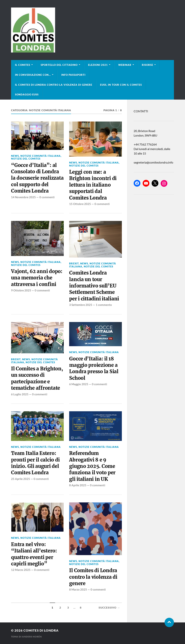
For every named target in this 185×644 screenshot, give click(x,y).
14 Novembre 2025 (23, 197)
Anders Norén (32, 637)
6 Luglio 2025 (20, 394)
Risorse (148, 65)
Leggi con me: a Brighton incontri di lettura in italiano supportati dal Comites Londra (93, 185)
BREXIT (74, 263)
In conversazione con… (33, 75)
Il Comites (23, 65)
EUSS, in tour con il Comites (121, 85)
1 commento (104, 305)
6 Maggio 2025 (79, 384)
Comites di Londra (41, 630)
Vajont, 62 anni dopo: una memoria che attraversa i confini (37, 278)
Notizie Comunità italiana (41, 156)
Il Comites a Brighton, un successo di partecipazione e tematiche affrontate (37, 378)
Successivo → (109, 608)
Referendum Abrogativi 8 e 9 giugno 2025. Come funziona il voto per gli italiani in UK (92, 466)
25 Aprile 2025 (21, 479)
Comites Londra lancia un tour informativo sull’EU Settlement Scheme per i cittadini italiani (94, 286)
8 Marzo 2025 (78, 589)
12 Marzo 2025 (21, 570)
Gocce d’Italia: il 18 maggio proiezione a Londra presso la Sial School (94, 368)
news (15, 156)
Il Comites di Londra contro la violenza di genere (54, 85)
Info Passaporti (73, 75)
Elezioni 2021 (98, 65)
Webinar (125, 65)
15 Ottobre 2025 (80, 204)
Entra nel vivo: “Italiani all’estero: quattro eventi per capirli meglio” (34, 554)
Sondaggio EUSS (27, 95)
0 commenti (47, 197)
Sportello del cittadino (59, 65)
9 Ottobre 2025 (21, 290)
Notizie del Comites (26, 159)
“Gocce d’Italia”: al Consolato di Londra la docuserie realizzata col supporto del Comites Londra (37, 178)
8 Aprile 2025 (78, 485)
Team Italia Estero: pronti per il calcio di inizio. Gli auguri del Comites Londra (35, 463)
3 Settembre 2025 (81, 305)
